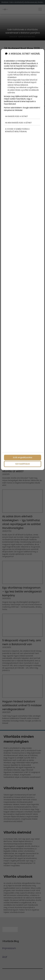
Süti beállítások (23, 464)
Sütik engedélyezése (23, 457)
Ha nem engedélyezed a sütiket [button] (18, 123)
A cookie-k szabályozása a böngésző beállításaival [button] (17, 130)
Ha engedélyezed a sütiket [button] (17, 116)
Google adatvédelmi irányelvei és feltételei (22, 109)
